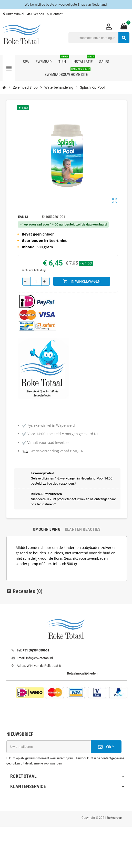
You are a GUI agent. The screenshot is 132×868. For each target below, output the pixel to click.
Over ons (36, 14)
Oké (106, 747)
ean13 (23, 217)
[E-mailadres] (49, 747)
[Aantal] (36, 281)
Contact (55, 14)
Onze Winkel (13, 14)
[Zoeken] (99, 38)
